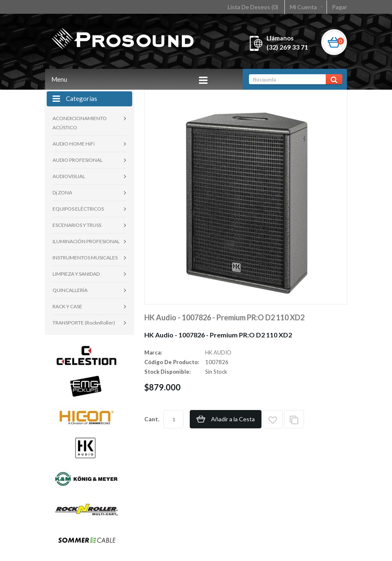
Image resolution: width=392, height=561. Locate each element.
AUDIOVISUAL (69, 176)
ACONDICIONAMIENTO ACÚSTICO (80, 123)
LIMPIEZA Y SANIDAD (76, 274)
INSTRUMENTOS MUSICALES (85, 258)
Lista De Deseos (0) (253, 7)
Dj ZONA (62, 192)
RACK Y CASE (67, 306)
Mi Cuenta (303, 7)
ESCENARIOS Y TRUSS (77, 225)
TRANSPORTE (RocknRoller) (84, 323)
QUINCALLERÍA (70, 290)
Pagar (339, 7)
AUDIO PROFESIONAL (78, 160)
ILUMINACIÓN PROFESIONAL (86, 241)
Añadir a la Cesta (233, 419)
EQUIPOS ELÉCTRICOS (78, 209)
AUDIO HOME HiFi (74, 144)
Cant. (152, 419)
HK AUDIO (218, 352)
